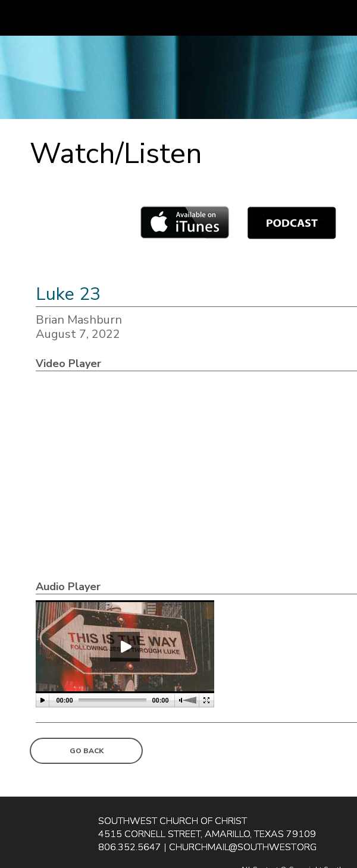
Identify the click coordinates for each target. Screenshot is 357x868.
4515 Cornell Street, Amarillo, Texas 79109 (207, 834)
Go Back (87, 751)
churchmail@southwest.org (243, 847)
